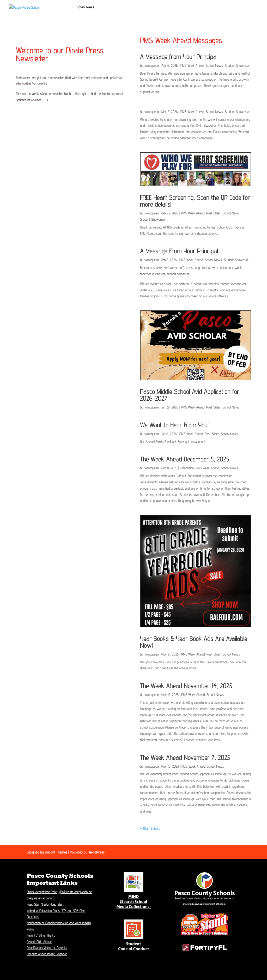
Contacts (241, 7)
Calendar (222, 7)
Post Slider (213, 213)
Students (180, 7)
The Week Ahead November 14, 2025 (186, 686)
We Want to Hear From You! (174, 425)
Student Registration (115, 7)
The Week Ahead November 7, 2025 (185, 757)
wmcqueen (152, 65)
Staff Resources (106, 16)
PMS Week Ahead (192, 65)
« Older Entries (150, 828)
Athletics (82, 16)
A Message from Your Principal (179, 56)
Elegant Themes (56, 852)
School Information (149, 7)
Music (65, 16)
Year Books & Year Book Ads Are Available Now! (194, 642)
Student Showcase (237, 65)
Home (65, 7)
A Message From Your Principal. (180, 251)
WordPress (96, 852)
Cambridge (187, 468)
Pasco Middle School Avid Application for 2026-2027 (190, 395)
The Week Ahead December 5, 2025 (184, 459)
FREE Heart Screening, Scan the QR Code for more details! (195, 201)
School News (85, 7)
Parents (199, 7)
